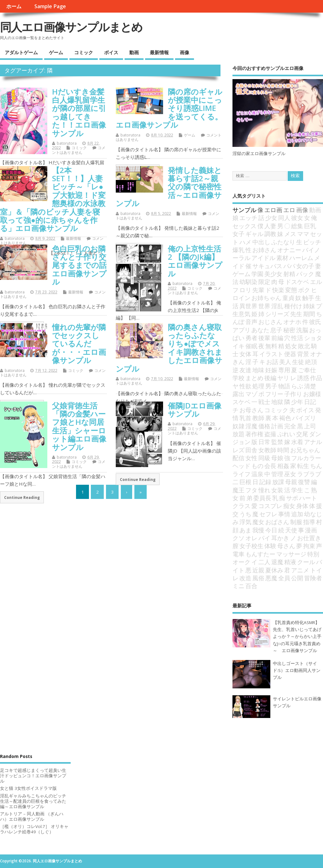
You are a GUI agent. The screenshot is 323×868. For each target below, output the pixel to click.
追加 (297, 514)
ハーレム (301, 258)
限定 (264, 282)
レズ (238, 450)
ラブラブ (309, 474)
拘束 (309, 546)
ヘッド (241, 466)
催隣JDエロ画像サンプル (195, 410)
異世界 (248, 306)
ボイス (111, 52)
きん (238, 362)
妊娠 (271, 370)
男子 (271, 386)
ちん (316, 466)
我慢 (258, 530)
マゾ (251, 394)
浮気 (245, 522)
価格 (264, 426)
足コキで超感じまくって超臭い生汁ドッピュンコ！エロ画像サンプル (33, 776)
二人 (264, 562)
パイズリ (304, 418)
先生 (296, 314)
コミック (84, 52)
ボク (304, 290)
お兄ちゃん (305, 450)
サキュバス (267, 266)
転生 (303, 466)
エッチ (248, 218)
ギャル (254, 234)
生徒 (298, 362)
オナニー (289, 250)
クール (306, 562)
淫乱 (277, 306)
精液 (290, 562)
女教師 (267, 450)
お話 (272, 362)
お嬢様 (312, 394)
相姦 (283, 466)
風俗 (258, 578)
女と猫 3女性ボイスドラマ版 (28, 788)
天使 (291, 530)
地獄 (277, 402)
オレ (251, 538)
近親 (258, 570)
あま (245, 530)
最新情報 (159, 52)
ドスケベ (297, 282)
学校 (238, 378)
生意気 (241, 314)
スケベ (241, 402)
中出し (261, 242)
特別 (313, 554)
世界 (264, 306)
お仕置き (309, 538)
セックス (244, 226)
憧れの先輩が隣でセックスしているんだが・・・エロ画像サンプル (79, 344)
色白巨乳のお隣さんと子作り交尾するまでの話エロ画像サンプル (79, 265)
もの (257, 466)
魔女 (258, 522)
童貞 (288, 298)
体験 (270, 546)
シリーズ (277, 314)
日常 (264, 442)
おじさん (270, 322)
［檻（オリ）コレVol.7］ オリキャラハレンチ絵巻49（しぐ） (34, 829)
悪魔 (271, 578)
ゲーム (56, 52)
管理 (277, 474)
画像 (185, 52)
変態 (291, 290)
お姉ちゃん (266, 298)
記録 (265, 482)
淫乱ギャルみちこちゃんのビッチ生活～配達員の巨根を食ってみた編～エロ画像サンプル (33, 801)
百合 (251, 586)
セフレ (268, 514)
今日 (271, 530)
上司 (310, 426)
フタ (251, 490)
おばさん (277, 522)
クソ (238, 538)
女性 (251, 458)
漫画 (311, 530)
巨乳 (310, 226)
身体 (302, 506)
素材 (282, 258)
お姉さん (264, 250)
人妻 (270, 226)
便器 (290, 354)
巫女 (290, 474)
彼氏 (315, 322)
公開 (297, 578)
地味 (258, 370)
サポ (292, 498)
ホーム (14, 6)
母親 (291, 482)
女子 (238, 234)
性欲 (245, 386)
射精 (289, 274)
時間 (283, 450)
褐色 (285, 418)
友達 (245, 370)
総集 (297, 226)
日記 (310, 402)
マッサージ (291, 554)
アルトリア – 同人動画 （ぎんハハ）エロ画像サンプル (32, 816)
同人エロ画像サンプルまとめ (71, 27)
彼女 (297, 218)
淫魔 (251, 426)
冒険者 (313, 578)
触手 (308, 298)
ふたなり (283, 242)
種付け (293, 306)
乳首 (245, 418)
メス (290, 234)
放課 (278, 482)
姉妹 (309, 306)
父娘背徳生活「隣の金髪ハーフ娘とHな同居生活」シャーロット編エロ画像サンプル (79, 426)
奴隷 (238, 426)
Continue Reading (22, 497)
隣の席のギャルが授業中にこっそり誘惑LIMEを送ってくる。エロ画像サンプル (169, 108)
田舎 (251, 450)
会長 (270, 466)
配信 (238, 458)
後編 (270, 378)
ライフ (241, 474)
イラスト (271, 354)
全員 (284, 578)
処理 (258, 386)
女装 (277, 490)
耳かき (280, 538)
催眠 (251, 346)
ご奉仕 (307, 370)
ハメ (245, 242)
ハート (308, 498)
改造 (245, 578)
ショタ (313, 338)
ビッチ (312, 242)
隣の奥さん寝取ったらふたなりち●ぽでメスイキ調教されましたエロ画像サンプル (169, 348)
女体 (245, 354)
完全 (290, 426)
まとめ (254, 378)
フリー (274, 394)
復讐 (304, 482)
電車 (238, 554)
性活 (297, 338)
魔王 (238, 490)
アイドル (263, 258)
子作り (293, 394)
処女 (291, 346)
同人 (284, 218)
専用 (284, 370)
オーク (241, 562)
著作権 (254, 434)
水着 (297, 442)
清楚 (310, 386)
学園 (257, 274)
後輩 (264, 338)
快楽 (278, 290)
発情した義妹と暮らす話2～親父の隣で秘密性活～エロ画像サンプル (169, 187)
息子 (276, 330)
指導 (309, 522)
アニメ (300, 570)
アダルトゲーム (21, 52)
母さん (286, 546)
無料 (271, 346)
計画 (277, 426)
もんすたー (260, 554)
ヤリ (283, 378)
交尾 (302, 434)
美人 (285, 362)
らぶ (297, 386)
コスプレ (270, 506)
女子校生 (251, 546)
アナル (313, 442)
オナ (316, 354)
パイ (264, 538)
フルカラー (306, 458)
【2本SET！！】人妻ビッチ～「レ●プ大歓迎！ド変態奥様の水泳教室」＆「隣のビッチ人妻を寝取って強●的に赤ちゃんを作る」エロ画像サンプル (53, 199)
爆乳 (238, 250)
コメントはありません (79, 150)
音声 (251, 322)
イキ (238, 346)
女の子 (305, 266)
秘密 (289, 330)
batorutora (67, 143)
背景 (303, 354)
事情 (284, 514)
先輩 (258, 290)
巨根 (245, 482)
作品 (316, 378)
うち (245, 514)
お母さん (251, 410)
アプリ (241, 330)
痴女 (289, 506)
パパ (289, 266)
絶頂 (311, 362)
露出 (238, 394)
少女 (271, 218)
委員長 (262, 498)
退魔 (277, 562)
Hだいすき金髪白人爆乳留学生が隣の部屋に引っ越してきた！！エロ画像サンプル (79, 112)
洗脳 (302, 330)
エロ (289, 210)
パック (305, 274)
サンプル (244, 210)
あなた (260, 330)
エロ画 (273, 210)
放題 (238, 434)
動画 (134, 52)
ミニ (238, 586)
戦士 (264, 402)
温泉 (257, 474)
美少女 (273, 274)
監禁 (277, 442)
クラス (241, 506)
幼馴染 (248, 282)
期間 (309, 314)
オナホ (292, 322)
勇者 (251, 338)
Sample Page (50, 6)
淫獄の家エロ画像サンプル (259, 153)
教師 (258, 418)
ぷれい (286, 434)
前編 (277, 338)
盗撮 (270, 434)
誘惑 (303, 378)
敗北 (304, 346)
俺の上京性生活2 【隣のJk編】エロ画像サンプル (195, 261)
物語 (284, 386)
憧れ (264, 490)
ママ (303, 234)
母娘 (277, 458)
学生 (297, 490)
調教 (270, 234)
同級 (264, 458)
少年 (297, 402)
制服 (296, 522)
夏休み (274, 570)
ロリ (245, 290)
